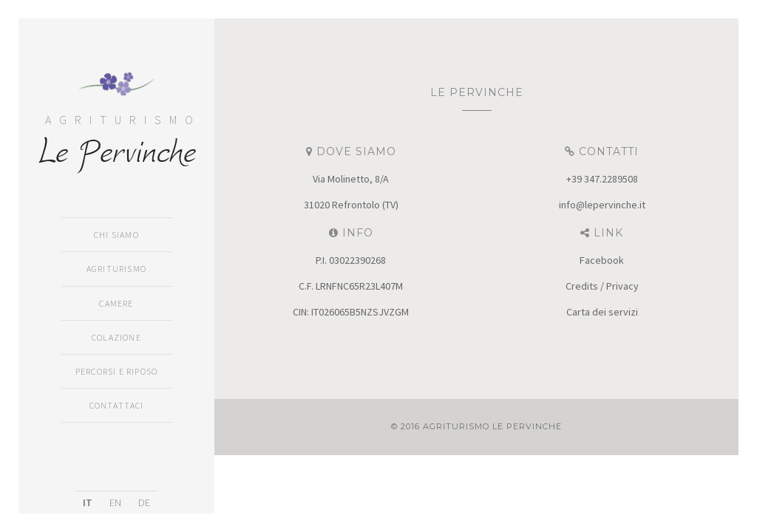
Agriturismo (116, 269)
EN (115, 502)
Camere (116, 303)
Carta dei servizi (602, 312)
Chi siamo (116, 235)
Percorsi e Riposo (116, 371)
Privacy (622, 286)
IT (88, 502)
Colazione (116, 337)
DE (144, 502)
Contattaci (117, 405)
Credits (582, 286)
